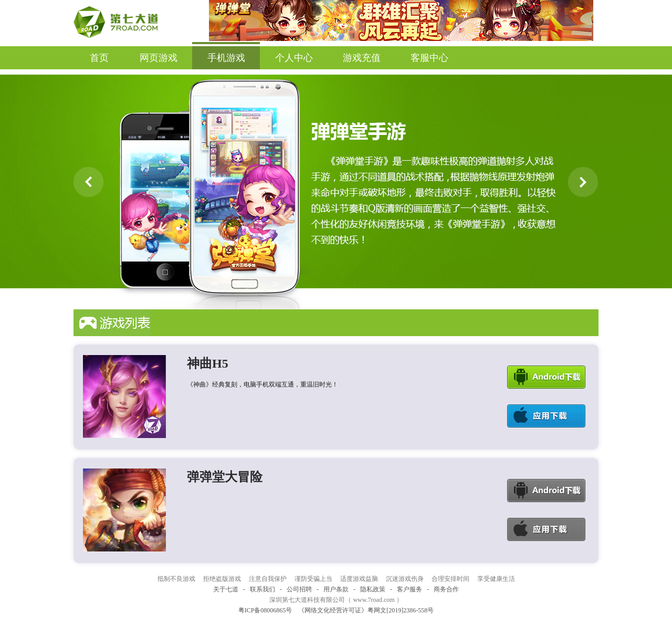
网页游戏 (159, 58)
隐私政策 (373, 589)
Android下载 (546, 377)
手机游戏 (226, 55)
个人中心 (294, 58)
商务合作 (446, 589)
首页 (99, 58)
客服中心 (429, 58)
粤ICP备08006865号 (265, 610)
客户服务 (409, 589)
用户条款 (336, 589)
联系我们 (262, 589)
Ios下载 (546, 416)
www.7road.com (374, 600)
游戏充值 (362, 58)
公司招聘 (299, 589)
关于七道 (226, 589)
